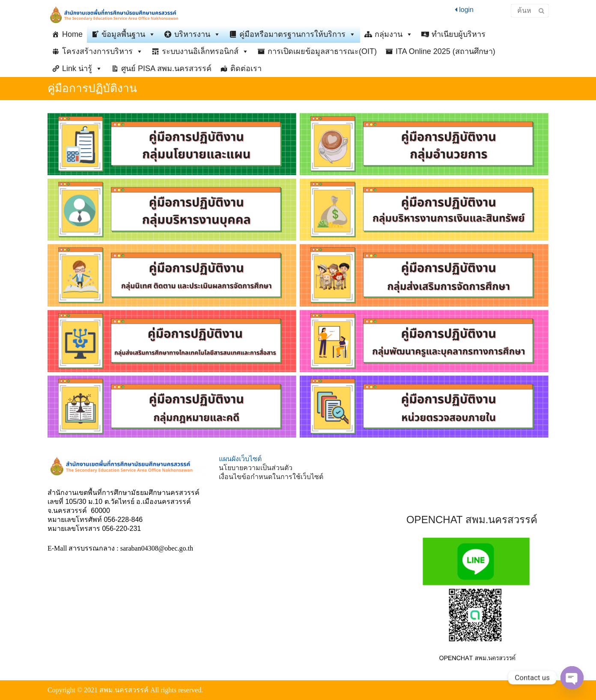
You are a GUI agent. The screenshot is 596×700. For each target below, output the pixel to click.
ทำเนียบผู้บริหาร (459, 34)
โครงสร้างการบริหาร (103, 51)
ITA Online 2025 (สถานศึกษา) (446, 51)
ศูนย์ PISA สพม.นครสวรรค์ (166, 69)
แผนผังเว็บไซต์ (240, 459)
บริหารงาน (197, 34)
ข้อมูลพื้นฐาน (128, 34)
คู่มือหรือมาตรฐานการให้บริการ (298, 34)
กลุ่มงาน (394, 34)
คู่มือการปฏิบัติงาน (92, 88)
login (464, 10)
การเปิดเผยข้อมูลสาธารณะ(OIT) (322, 51)
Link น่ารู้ (82, 69)
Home (72, 34)
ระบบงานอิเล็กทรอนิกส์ (205, 51)
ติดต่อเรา (246, 69)
